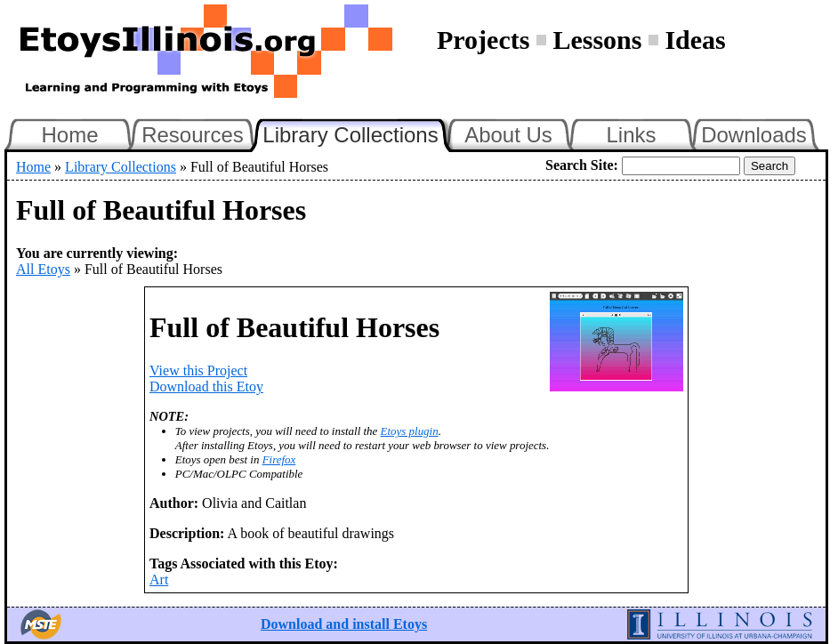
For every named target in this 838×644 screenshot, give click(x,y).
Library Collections (358, 133)
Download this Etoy (206, 386)
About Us (508, 135)
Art (159, 580)
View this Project (198, 370)
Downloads (754, 135)
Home (69, 135)
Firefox (279, 459)
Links (631, 135)
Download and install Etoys (344, 624)
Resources (193, 135)
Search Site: (582, 165)
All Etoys (43, 269)
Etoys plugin (410, 431)
